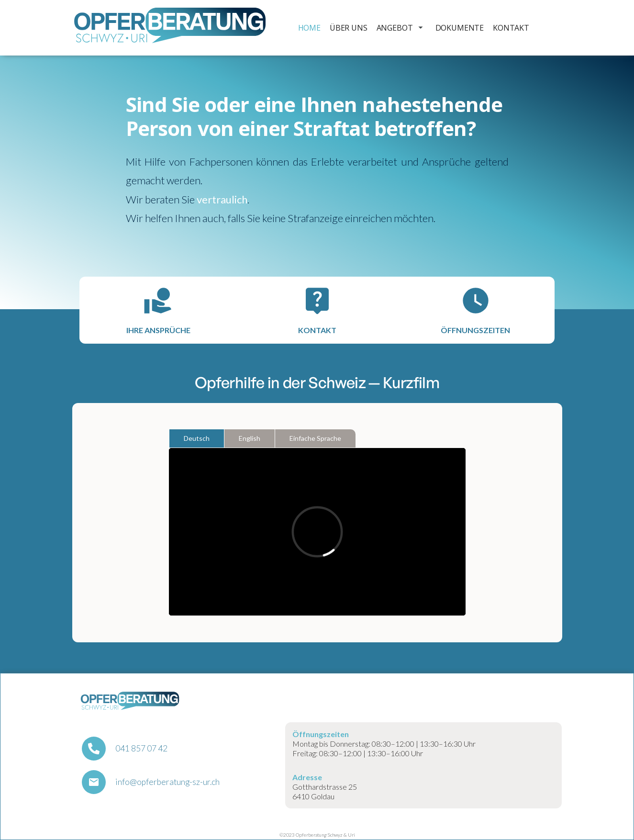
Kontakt (511, 28)
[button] (398, 28)
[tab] (197, 438)
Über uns (349, 28)
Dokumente (460, 28)
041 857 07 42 (141, 749)
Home (309, 28)
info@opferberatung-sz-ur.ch (167, 782)
